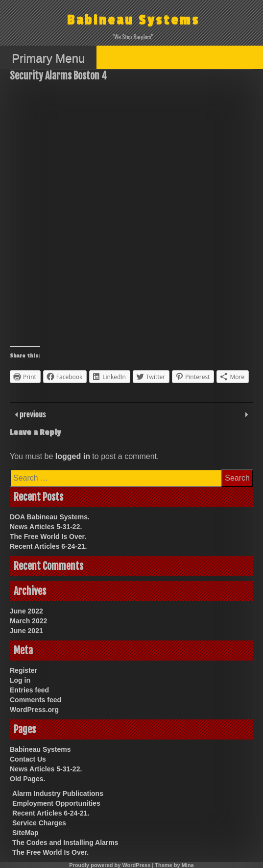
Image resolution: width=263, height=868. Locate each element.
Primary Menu (48, 58)
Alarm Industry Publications (58, 793)
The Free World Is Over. (48, 536)
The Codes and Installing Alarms (65, 842)
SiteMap (25, 833)
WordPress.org (34, 710)
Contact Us (28, 759)
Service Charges (39, 823)
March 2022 (28, 621)
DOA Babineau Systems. (50, 517)
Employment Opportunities (56, 803)
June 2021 (26, 631)
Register (24, 670)
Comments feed (36, 700)
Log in (20, 680)
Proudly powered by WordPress (110, 865)
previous (32, 414)
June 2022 (26, 611)
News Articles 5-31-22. (46, 527)
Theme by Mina (174, 865)
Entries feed (29, 690)
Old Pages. (27, 779)
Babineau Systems (133, 20)
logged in (73, 456)
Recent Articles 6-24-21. (48, 546)
